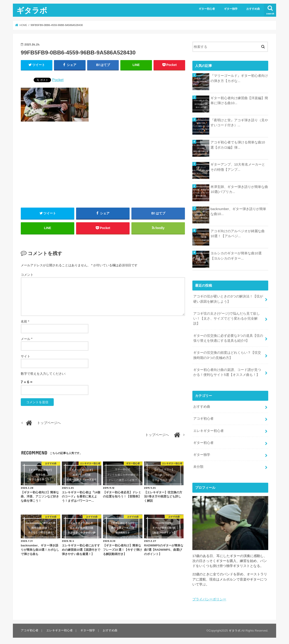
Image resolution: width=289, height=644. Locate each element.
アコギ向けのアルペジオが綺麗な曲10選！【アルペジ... (238, 234)
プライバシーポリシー (209, 598)
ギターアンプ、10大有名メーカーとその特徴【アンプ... (238, 167)
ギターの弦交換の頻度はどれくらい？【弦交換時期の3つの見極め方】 (227, 355)
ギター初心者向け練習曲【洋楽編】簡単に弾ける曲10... (239, 101)
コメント (27, 275)
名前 (25, 322)
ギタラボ (32, 10)
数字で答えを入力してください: (43, 374)
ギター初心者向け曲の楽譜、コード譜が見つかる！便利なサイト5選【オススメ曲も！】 (227, 372)
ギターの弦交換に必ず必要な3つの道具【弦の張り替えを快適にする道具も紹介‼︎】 (228, 338)
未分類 (198, 466)
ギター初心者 (207, 9)
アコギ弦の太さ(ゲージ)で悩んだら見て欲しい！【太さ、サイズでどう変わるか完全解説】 (227, 318)
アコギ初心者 (203, 418)
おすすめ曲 (253, 9)
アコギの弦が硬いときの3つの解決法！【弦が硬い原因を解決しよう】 (228, 299)
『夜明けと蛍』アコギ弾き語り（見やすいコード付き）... (239, 123)
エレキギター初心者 (209, 430)
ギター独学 (231, 9)
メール (27, 339)
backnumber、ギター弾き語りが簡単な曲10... (238, 211)
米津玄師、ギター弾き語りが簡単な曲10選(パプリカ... (239, 189)
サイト (26, 356)
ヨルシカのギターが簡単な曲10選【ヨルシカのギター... (236, 256)
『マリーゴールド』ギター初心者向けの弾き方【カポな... (239, 78)
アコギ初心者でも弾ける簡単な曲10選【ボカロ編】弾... (238, 145)
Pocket (58, 80)
